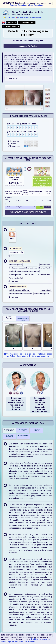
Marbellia (11, 22)
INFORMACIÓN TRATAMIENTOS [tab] (9, 430)
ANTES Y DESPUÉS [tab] (9, 318)
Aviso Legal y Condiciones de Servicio (18, 642)
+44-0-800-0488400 (23, 18)
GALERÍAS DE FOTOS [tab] (23, 430)
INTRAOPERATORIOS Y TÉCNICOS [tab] (23, 319)
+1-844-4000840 (36, 18)
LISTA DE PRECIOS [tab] (37, 430)
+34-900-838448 (9, 18)
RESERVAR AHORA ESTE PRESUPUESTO (28, 212)
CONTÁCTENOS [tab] (23, 435)
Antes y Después (26, 22)
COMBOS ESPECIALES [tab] (10, 436)
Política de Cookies (40, 639)
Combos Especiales (19, 5)
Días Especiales (36, 5)
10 (36, 127)
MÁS (15, 79)
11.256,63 (14, 183)
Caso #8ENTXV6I (10, 26)
